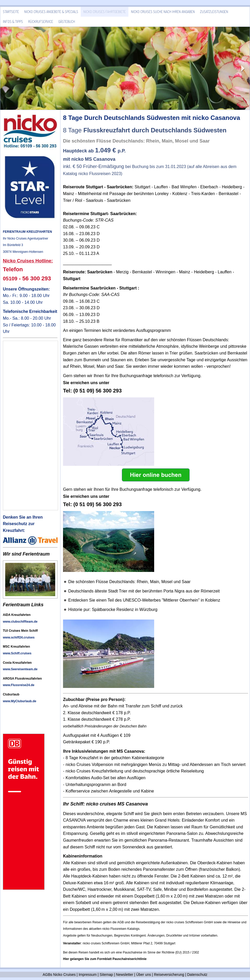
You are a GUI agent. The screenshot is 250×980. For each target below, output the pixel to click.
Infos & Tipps (13, 21)
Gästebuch (67, 21)
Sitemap (106, 975)
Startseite (11, 12)
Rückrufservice (41, 21)
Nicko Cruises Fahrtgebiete (105, 12)
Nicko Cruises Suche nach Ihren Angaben (163, 12)
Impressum (88, 975)
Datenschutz (197, 975)
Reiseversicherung (169, 975)
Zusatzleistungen (214, 12)
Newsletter (124, 975)
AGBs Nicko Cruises (59, 975)
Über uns (144, 975)
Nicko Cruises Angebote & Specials (51, 12)
